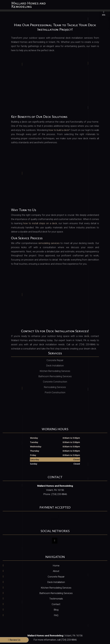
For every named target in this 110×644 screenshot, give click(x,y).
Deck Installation (56, 582)
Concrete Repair (56, 577)
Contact (56, 604)
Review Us (14, 640)
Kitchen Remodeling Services (56, 588)
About (56, 571)
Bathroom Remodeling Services (56, 593)
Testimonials (56, 599)
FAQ (56, 615)
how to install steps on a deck (40, 223)
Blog (56, 610)
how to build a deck (59, 130)
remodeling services (49, 243)
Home (56, 566)
